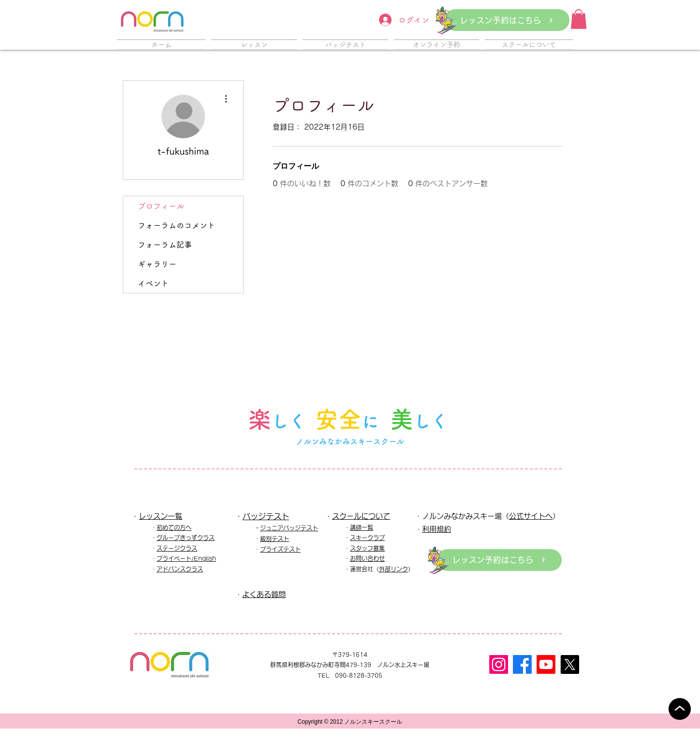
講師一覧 (362, 527)
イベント (153, 283)
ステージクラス (177, 548)
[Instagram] (499, 664)
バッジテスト (266, 516)
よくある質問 (264, 594)
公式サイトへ (531, 516)
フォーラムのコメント (176, 225)
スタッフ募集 (367, 548)
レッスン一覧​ (160, 516)
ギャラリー (157, 264)
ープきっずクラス (191, 538)
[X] (570, 664)
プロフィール (161, 206)
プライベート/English (186, 558)
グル (162, 538)
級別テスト (275, 539)
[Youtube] (546, 664)
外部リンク (394, 569)
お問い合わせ (367, 558)
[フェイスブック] (522, 664)
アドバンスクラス (180, 569)
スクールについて (361, 516)
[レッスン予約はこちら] (507, 20)
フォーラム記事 (165, 245)
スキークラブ (367, 538)
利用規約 (437, 529)
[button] (579, 19)
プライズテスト (280, 549)
